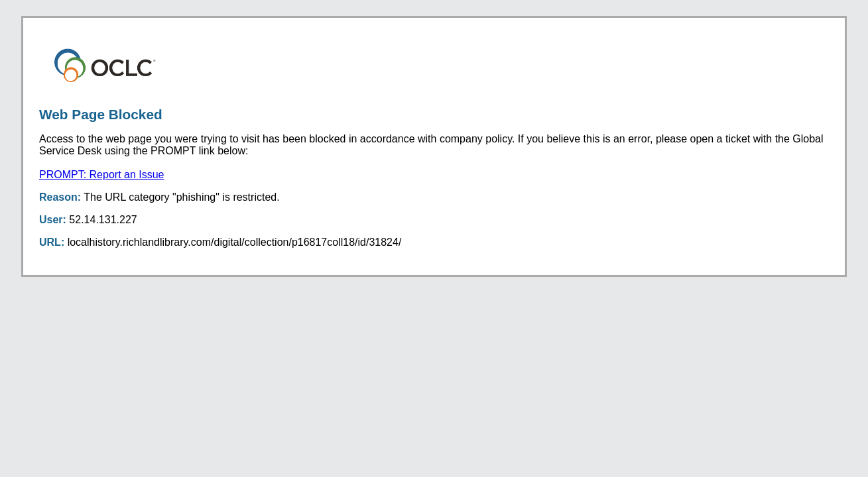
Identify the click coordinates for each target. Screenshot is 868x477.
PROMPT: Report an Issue (102, 175)
